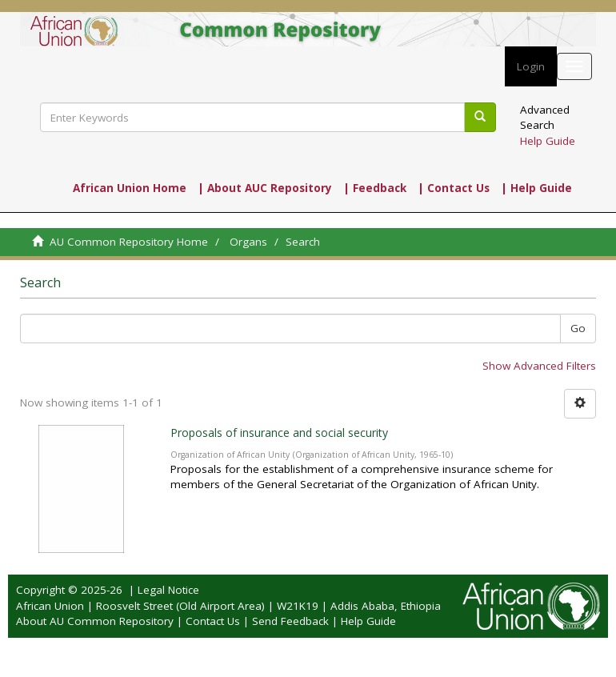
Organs (248, 242)
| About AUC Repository (265, 188)
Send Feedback (290, 621)
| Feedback (375, 188)
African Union (50, 606)
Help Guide (548, 141)
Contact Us (213, 621)
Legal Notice (168, 590)
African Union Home (130, 188)
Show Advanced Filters (539, 366)
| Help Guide (536, 188)
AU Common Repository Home (129, 242)
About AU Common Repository (95, 621)
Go (578, 328)
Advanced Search (545, 117)
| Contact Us (454, 188)
